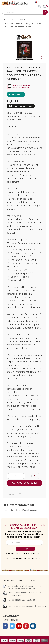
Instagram (33, 626)
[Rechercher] (25, 12)
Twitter (12, 626)
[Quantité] (16, 476)
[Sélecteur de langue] (41, 2)
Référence (17, 85)
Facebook (5, 626)
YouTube (19, 626)
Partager (12, 494)
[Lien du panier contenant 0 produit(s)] (45, 7)
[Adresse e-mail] (24, 542)
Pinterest (26, 626)
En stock (16, 88)
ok (25, 549)
